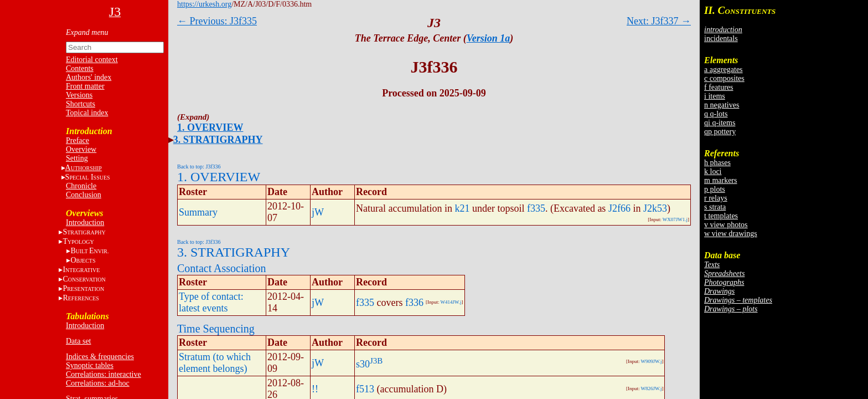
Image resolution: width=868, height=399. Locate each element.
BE (89, 251)
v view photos (726, 225)
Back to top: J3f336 (199, 167)
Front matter (85, 86)
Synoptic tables (90, 365)
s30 (363, 364)
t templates (721, 216)
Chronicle (81, 186)
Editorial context (92, 60)
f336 (414, 303)
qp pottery (720, 132)
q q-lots (716, 114)
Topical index (87, 113)
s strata (715, 207)
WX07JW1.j (675, 219)
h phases (717, 163)
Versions (79, 95)
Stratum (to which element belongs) (215, 363)
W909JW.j (651, 361)
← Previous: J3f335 (217, 21)
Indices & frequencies (100, 357)
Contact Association (222, 268)
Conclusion (84, 195)
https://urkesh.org (204, 4)
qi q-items (720, 123)
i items (715, 96)
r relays (716, 198)
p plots (715, 189)
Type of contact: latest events (211, 302)
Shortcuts (81, 104)
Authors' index (89, 77)
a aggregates (724, 70)
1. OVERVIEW (210, 127)
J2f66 (619, 208)
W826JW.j (651, 388)
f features (719, 87)
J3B (376, 361)
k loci (713, 172)
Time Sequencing (216, 329)
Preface (77, 140)
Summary (198, 212)
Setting (77, 158)
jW (318, 212)
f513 (365, 389)
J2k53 (655, 208)
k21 (462, 208)
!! (315, 389)
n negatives (722, 105)
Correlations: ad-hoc (98, 383)
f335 (536, 208)
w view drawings (731, 234)
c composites (724, 78)
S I (88, 177)
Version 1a (489, 38)
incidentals (721, 39)
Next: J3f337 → (659, 21)
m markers (720, 180)
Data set (78, 341)
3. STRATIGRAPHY (218, 140)
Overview (81, 149)
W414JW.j (451, 302)
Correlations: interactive (104, 374)
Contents (80, 68)
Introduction (85, 222)
